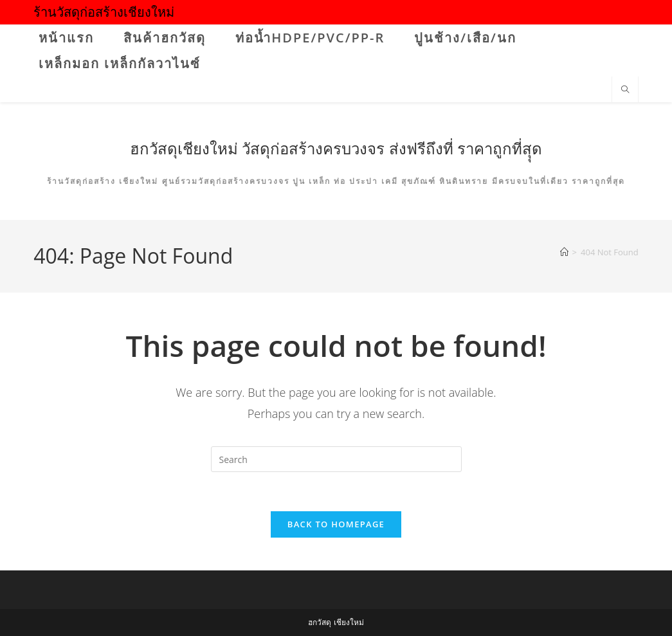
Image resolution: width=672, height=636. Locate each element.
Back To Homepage (336, 524)
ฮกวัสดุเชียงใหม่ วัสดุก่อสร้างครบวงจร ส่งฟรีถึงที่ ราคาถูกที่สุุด (336, 148)
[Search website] (625, 90)
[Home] (564, 252)
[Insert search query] (336, 459)
